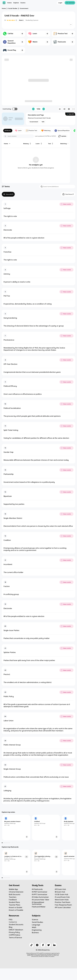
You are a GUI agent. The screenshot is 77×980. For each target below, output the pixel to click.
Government (24, 8)
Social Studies (13, 8)
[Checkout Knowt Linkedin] (54, 957)
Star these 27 (68, 194)
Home (9, 3)
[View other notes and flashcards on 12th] (43, 122)
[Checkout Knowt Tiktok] (31, 957)
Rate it (21, 20)
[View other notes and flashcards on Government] (34, 122)
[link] (16, 839)
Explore (16, 3)
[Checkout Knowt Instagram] (37, 957)
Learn (19, 131)
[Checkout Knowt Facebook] (43, 957)
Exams (23, 3)
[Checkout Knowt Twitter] (49, 957)
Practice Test (32, 131)
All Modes (8, 131)
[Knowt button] (71, 25)
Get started (70, 3)
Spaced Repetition (63, 131)
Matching (47, 131)
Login (60, 3)
